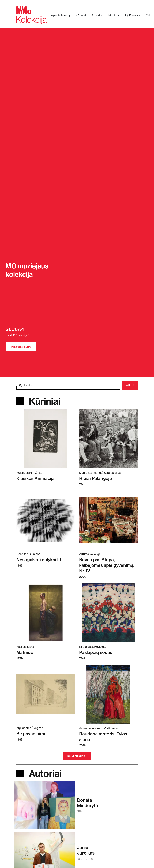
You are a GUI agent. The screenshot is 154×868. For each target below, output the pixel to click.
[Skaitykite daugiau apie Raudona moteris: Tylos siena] (108, 694)
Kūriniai (81, 15)
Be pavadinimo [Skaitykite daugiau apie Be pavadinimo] (31, 734)
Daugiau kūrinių (77, 756)
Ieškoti (130, 385)
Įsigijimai (114, 15)
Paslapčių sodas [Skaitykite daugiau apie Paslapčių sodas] (96, 652)
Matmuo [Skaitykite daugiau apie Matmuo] (25, 652)
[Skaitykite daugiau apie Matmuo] (46, 613)
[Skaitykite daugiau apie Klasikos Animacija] (46, 439)
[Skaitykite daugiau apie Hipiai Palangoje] (108, 439)
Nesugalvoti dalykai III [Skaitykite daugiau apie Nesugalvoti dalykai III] (39, 560)
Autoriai (97, 15)
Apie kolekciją (60, 15)
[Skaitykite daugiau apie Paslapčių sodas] (108, 613)
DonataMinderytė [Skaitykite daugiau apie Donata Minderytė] (88, 803)
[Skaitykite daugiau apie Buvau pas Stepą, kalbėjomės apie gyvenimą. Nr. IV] (108, 520)
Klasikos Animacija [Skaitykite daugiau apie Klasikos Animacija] (35, 478)
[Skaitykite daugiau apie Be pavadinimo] (46, 694)
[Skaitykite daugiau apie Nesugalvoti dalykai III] (46, 520)
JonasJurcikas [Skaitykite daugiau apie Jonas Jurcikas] (86, 850)
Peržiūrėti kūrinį (21, 347)
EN (148, 15)
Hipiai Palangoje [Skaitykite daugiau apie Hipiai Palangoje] (96, 478)
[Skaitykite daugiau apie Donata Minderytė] (45, 807)
